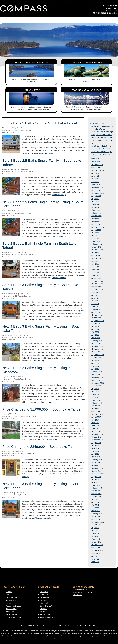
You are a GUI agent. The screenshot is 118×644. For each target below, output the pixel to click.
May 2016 (95, 451)
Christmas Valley (12, 597)
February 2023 (97, 244)
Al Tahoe (9, 592)
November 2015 (97, 468)
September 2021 (98, 290)
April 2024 (95, 207)
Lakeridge (44, 609)
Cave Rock (44, 592)
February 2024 (97, 213)
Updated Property (30, 416)
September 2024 (98, 193)
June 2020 (95, 329)
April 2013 (95, 536)
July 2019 (95, 360)
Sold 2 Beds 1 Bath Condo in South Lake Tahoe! (40, 123)
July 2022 (95, 264)
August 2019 (96, 358)
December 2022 (97, 250)
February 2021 (97, 309)
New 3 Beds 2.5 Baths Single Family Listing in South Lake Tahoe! (102, 140)
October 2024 (96, 190)
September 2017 (98, 414)
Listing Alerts (31, 90)
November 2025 (97, 165)
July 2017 (95, 420)
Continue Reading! (46, 153)
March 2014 (96, 511)
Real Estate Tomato (63, 626)
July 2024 (95, 199)
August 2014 (96, 497)
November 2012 (97, 545)
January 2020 (96, 343)
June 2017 (95, 423)
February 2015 (97, 488)
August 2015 (96, 477)
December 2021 (97, 281)
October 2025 (96, 168)
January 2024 (96, 216)
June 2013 (95, 531)
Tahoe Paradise (11, 614)
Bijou (7, 595)
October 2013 (96, 519)
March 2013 (96, 539)
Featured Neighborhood (87, 90)
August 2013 (96, 525)
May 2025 (95, 179)
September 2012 (98, 550)
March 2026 (96, 162)
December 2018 (97, 377)
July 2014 (95, 499)
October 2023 (96, 224)
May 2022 (95, 270)
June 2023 (95, 236)
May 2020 (95, 332)
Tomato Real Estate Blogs (88, 626)
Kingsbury (44, 600)
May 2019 (95, 366)
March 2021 (96, 306)
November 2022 (97, 253)
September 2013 (98, 522)
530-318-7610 (77, 595)
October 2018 (96, 380)
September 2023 (98, 227)
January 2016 (96, 462)
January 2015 (96, 491)
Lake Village (45, 597)
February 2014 (97, 514)
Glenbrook (44, 595)
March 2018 (96, 400)
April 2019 (95, 369)
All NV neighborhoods (48, 617)
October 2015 (96, 471)
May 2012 (95, 562)
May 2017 (95, 426)
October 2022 (96, 255)
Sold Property (29, 130)
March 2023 (96, 241)
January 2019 (96, 375)
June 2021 (95, 298)
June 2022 (95, 267)
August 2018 (96, 386)
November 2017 (97, 409)
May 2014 (95, 505)
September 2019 (98, 355)
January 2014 (96, 516)
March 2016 (96, 457)
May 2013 (95, 533)
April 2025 (95, 182)
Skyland (43, 612)
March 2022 (96, 275)
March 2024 (96, 210)
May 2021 (95, 301)
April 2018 (95, 397)
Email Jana (112, 11)
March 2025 (96, 185)
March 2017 (96, 428)
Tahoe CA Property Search (31, 63)
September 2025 (98, 170)
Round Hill (44, 603)
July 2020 (95, 326)
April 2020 (95, 335)
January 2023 (96, 247)
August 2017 (96, 417)
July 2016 (95, 446)
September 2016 (98, 440)
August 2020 (96, 324)
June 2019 (95, 363)
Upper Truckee (11, 609)
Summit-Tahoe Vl (46, 606)
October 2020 (96, 318)
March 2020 (96, 338)
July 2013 (95, 528)
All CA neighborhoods (14, 617)
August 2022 (96, 261)
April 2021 (95, 304)
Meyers (8, 603)
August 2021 (96, 292)
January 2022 (96, 278)
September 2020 (98, 321)
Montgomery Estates (13, 606)
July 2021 (95, 295)
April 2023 (95, 238)
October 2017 (96, 412)
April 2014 (95, 508)
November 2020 (97, 315)
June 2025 (95, 176)
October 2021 (96, 287)
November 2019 (97, 349)
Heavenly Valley (11, 600)
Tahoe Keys (10, 612)
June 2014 (95, 502)
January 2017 (96, 431)
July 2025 (95, 173)
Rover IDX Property (17, 130)
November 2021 (97, 284)
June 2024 (95, 202)
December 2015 (97, 465)
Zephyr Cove (45, 614)
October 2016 (96, 437)
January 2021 (96, 312)
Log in (45, 626)
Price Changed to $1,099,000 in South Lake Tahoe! (42, 409)
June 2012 (95, 559)
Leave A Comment (8, 132)
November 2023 (97, 221)
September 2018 (98, 383)
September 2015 (98, 474)
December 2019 (97, 346)
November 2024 (97, 187)
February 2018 (97, 403)
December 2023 (97, 219)
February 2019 (97, 372)
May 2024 (95, 204)
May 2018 (95, 394)
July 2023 (95, 233)
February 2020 (97, 341)
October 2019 (96, 352)
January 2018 (96, 406)
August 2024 (96, 196)
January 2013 (96, 542)
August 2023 (96, 230)
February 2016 (97, 460)
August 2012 (96, 553)
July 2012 (95, 556)
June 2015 (95, 482)
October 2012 (96, 548)
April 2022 (95, 272)
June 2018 (95, 392)
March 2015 (96, 485)
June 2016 (95, 448)
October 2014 (96, 494)
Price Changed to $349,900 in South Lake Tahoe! (40, 447)
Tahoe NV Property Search (87, 63)
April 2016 (95, 454)
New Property (15, 213)
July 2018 (95, 389)
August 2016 (96, 443)
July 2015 (95, 480)
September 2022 (98, 258)
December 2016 (97, 434)
